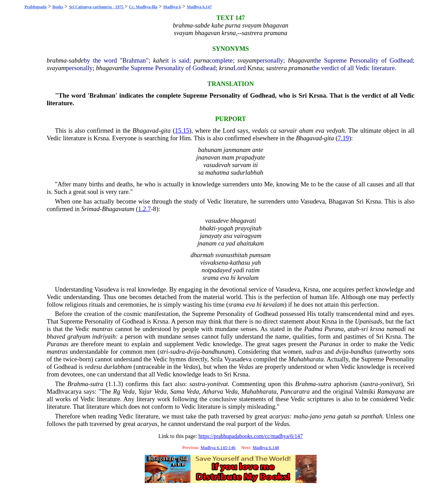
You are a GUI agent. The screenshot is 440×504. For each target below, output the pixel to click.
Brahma (78, 384)
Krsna (255, 68)
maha (301, 416)
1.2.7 (145, 209)
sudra (178, 352)
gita (166, 130)
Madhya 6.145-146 (218, 447)
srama (236, 304)
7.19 (344, 138)
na (411, 329)
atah (353, 329)
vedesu (93, 367)
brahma (57, 60)
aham (306, 130)
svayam (247, 60)
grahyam (79, 336)
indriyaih (104, 336)
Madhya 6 (172, 7)
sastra (197, 384)
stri (164, 352)
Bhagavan (342, 201)
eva (320, 130)
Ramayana (391, 391)
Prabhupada (35, 7)
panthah (372, 416)
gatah (345, 416)
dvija (193, 352)
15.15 (182, 130)
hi (259, 304)
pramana (300, 68)
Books (58, 7)
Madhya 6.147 (199, 7)
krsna (226, 68)
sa (357, 416)
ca (274, 130)
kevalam (274, 304)
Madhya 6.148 (266, 447)
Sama (177, 391)
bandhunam (217, 352)
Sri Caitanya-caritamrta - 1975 (97, 7)
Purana (334, 329)
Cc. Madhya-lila (143, 7)
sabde (76, 60)
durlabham (118, 367)
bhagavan (301, 60)
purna (202, 60)
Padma (313, 329)
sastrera (276, 68)
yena (329, 416)
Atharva (213, 391)
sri (365, 329)
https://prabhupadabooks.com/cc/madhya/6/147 (251, 436)
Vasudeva (313, 201)
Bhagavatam (118, 209)
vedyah (336, 130)
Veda (129, 391)
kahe (159, 60)
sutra (97, 384)
